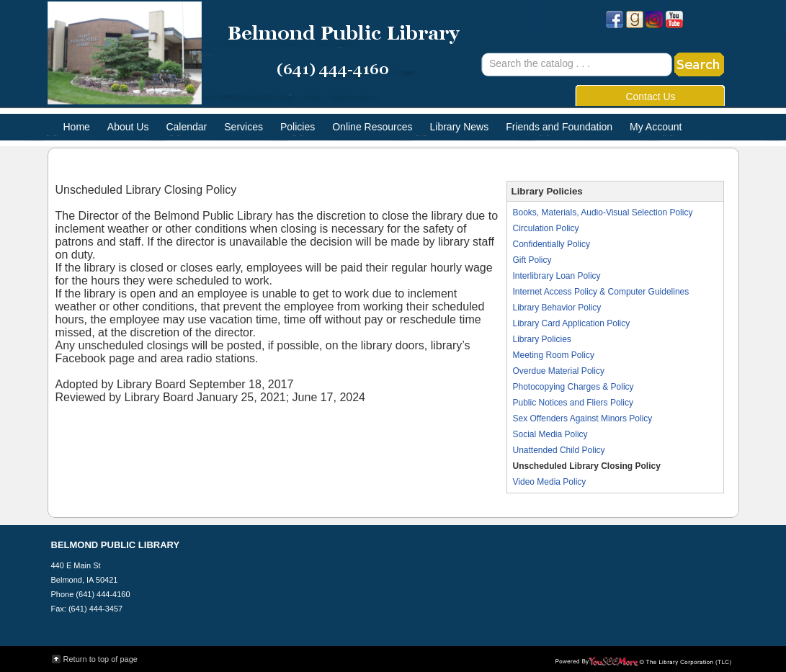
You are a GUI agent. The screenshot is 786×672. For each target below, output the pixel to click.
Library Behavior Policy (557, 308)
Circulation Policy (546, 228)
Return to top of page (101, 659)
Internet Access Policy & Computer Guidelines (601, 292)
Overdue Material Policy (559, 371)
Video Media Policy (550, 482)
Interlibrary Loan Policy (557, 276)
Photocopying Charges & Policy (573, 387)
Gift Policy (532, 260)
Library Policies (542, 339)
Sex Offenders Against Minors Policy (583, 418)
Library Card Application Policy (572, 323)
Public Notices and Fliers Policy (573, 403)
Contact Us (650, 97)
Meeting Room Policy (554, 355)
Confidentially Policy (551, 244)
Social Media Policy (550, 434)
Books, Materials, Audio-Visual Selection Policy (603, 212)
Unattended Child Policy (559, 450)
